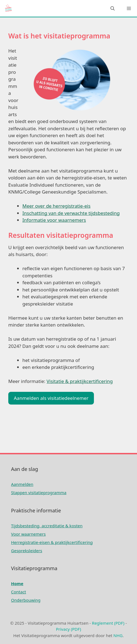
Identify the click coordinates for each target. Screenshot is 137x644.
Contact (19, 592)
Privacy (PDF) (68, 629)
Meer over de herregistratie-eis (56, 206)
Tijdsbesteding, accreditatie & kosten (47, 526)
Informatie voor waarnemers (54, 220)
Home (17, 583)
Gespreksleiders (27, 551)
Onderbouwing (26, 600)
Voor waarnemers (28, 534)
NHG (118, 635)
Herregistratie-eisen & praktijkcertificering (52, 542)
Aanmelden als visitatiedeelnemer (51, 398)
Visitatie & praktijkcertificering (80, 381)
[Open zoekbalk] (112, 8)
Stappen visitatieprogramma (39, 492)
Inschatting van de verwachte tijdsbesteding (71, 213)
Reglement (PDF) (108, 623)
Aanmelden (22, 484)
